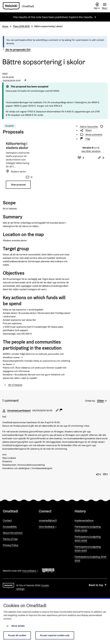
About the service (13, 533)
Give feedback (55, 527)
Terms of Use (10, 539)
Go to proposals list (16, 50)
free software (30, 571)
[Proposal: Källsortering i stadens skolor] (19, 166)
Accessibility (10, 527)
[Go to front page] (20, 6)
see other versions (91, 151)
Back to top (98, 585)
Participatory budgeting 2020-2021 (88, 549)
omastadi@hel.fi (48, 520)
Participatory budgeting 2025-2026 (88, 528)
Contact (7, 520)
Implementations (84, 520)
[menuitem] (102, 400)
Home (5, 26)
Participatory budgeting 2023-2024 (88, 539)
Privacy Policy (11, 545)
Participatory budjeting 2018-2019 (91, 559)
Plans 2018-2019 (21, 26)
